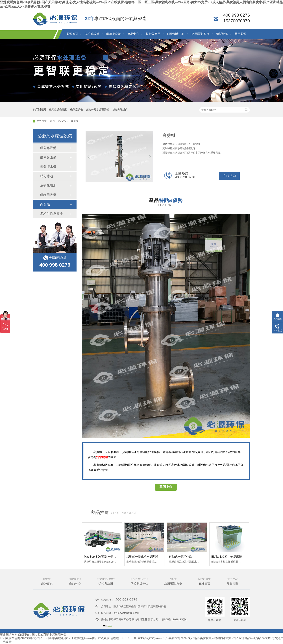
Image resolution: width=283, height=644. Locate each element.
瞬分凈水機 (48, 167)
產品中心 (133, 34)
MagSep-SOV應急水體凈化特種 (104, 557)
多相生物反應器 (51, 214)
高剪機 (75, 121)
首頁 (52, 121)
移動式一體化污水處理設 (142, 557)
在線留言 (205, 581)
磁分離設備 (92, 34)
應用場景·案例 (200, 34)
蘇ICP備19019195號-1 (175, 619)
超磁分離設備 (120, 109)
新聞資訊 (222, 34)
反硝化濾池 (48, 186)
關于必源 (240, 34)
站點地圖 (233, 581)
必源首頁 (72, 34)
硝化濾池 (47, 176)
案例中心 (166, 487)
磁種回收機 (48, 195)
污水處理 (102, 457)
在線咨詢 (229, 176)
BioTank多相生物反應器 (227, 557)
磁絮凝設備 (113, 34)
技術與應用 (153, 34)
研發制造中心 (176, 34)
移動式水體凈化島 (180, 557)
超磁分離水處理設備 (98, 109)
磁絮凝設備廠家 (58, 109)
